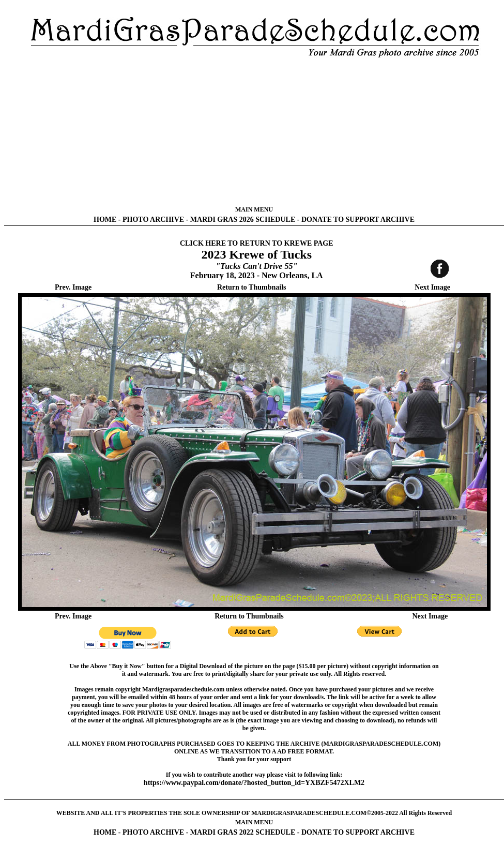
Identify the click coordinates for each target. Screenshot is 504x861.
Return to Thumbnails (252, 287)
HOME (105, 220)
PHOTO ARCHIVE (153, 220)
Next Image (432, 287)
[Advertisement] (254, 132)
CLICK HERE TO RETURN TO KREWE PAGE (257, 243)
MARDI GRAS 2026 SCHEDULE (243, 220)
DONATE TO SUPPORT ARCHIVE (358, 220)
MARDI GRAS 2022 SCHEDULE (243, 832)
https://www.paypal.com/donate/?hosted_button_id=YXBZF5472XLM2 (254, 783)
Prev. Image (73, 287)
